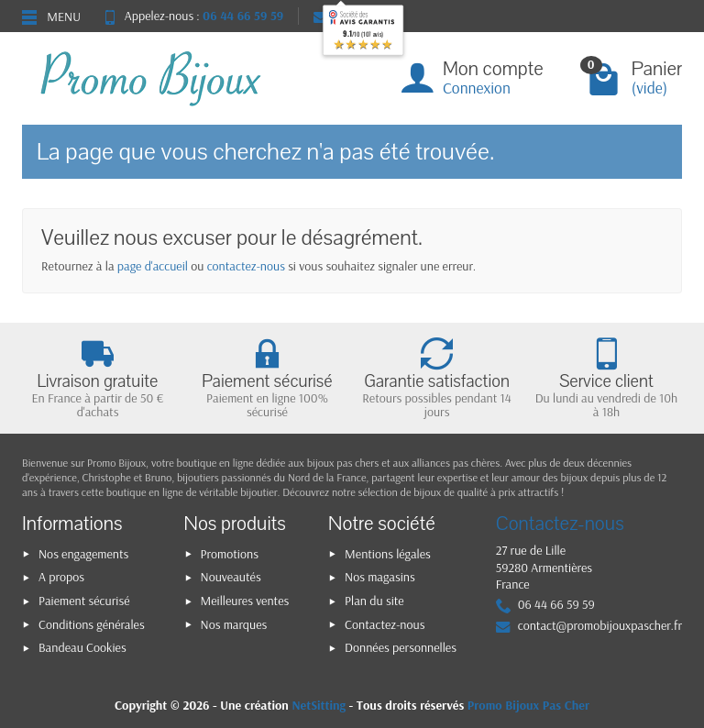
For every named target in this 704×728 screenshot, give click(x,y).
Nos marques (234, 624)
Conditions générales (92, 624)
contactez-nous (246, 266)
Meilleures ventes (245, 601)
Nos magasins (380, 577)
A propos (61, 577)
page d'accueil (153, 266)
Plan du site (374, 601)
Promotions (230, 554)
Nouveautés (231, 577)
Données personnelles (401, 647)
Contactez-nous (385, 624)
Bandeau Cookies (82, 647)
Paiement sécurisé (84, 601)
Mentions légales (388, 554)
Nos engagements (83, 554)
